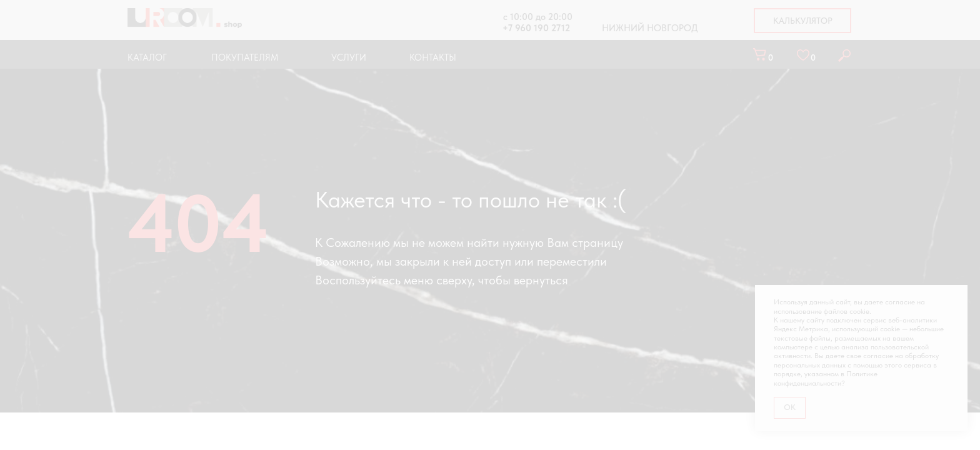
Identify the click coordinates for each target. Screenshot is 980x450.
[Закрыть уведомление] (958, 294)
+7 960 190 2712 (536, 28)
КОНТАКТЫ (433, 57)
